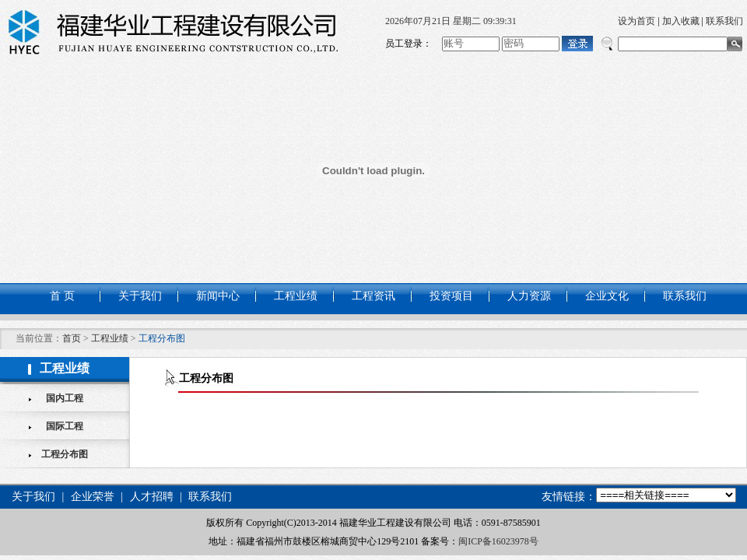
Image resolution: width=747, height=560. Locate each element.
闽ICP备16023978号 (498, 541)
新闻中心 (218, 296)
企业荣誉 (92, 497)
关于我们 (140, 296)
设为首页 (637, 21)
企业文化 (607, 296)
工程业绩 (296, 296)
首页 (72, 338)
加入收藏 (681, 21)
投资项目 (451, 296)
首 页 (62, 296)
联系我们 (724, 21)
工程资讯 (373, 296)
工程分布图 (65, 454)
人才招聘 (152, 497)
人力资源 (529, 296)
